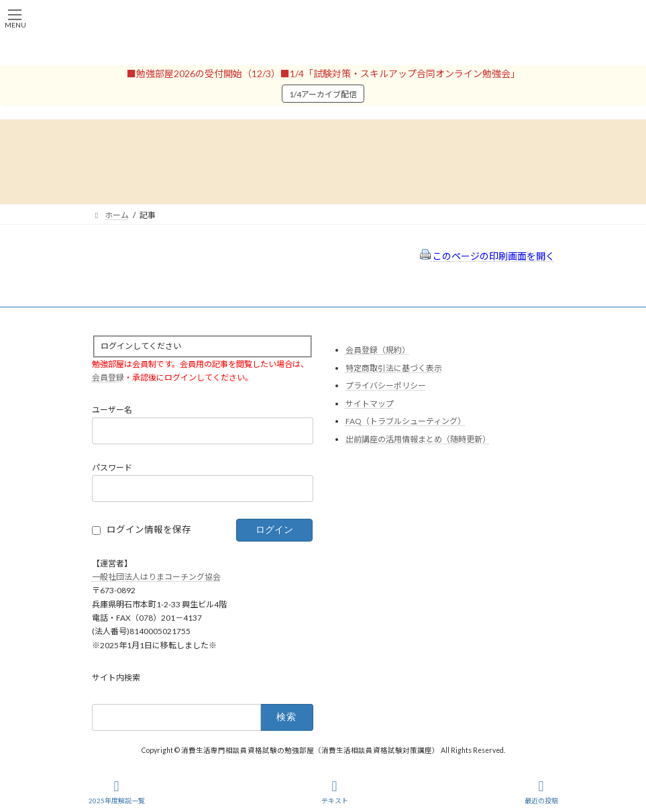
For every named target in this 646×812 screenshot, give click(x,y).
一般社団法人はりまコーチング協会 (156, 577)
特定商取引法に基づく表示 (394, 367)
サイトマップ (370, 403)
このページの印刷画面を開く (487, 256)
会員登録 (108, 377)
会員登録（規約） (378, 350)
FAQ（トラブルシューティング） (406, 421)
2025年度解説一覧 (117, 792)
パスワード (112, 467)
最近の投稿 (541, 792)
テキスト (335, 792)
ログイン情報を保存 (149, 529)
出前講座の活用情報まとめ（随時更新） (418, 439)
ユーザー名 (112, 410)
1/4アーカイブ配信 (323, 94)
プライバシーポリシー (386, 386)
